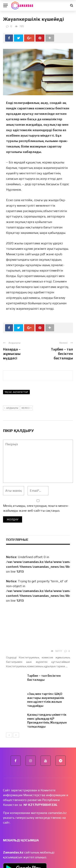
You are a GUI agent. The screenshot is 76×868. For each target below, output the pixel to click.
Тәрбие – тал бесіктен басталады (62, 354)
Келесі (26, 408)
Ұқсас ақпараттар (16, 392)
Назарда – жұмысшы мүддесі (12, 354)
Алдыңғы (11, 408)
